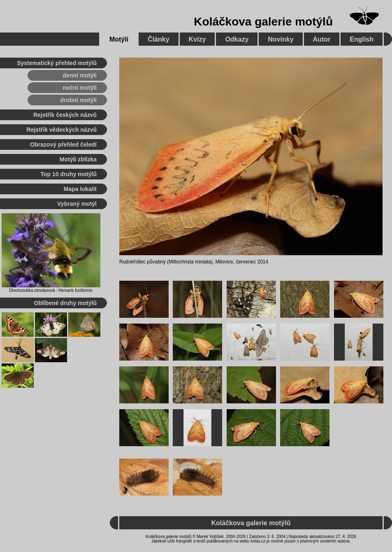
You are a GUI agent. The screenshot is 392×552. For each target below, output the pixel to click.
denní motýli (80, 75)
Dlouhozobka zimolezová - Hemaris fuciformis (51, 290)
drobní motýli (78, 100)
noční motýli (80, 88)
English (362, 39)
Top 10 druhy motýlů (68, 174)
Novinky (281, 39)
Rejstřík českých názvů (65, 115)
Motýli (119, 39)
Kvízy (197, 39)
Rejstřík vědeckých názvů (62, 130)
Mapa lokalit (80, 189)
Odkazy (237, 39)
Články (158, 39)
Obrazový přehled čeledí (63, 144)
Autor (322, 39)
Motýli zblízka (78, 159)
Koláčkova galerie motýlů (263, 22)
